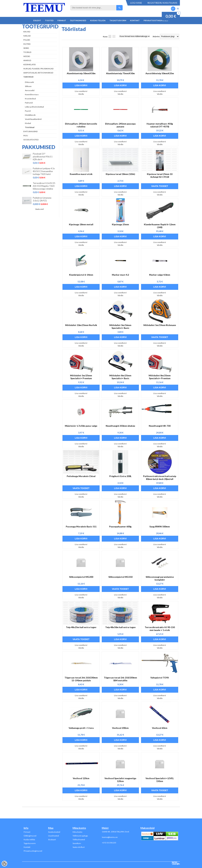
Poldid (27, 40)
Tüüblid (27, 52)
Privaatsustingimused (156, 20)
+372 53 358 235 (109, 843)
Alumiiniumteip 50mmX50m (81, 73)
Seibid (26, 48)
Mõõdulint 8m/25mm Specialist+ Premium (160, 377)
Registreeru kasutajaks (162, 3)
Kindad (28, 123)
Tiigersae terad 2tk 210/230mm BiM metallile (120, 679)
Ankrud (27, 60)
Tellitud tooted (79, 840)
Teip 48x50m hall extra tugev (120, 627)
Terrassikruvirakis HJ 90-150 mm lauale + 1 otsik (160, 629)
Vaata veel (39, 209)
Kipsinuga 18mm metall (81, 224)
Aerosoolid (30, 90)
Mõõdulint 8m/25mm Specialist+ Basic (120, 377)
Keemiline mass (32, 94)
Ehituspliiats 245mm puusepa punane (120, 125)
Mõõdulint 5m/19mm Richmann (160, 325)
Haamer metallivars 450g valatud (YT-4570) (160, 125)
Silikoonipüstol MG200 (81, 577)
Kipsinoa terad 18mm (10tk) (120, 174)
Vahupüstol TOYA (160, 678)
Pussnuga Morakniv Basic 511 (81, 526)
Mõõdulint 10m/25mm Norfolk (81, 325)
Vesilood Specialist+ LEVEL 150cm (160, 780)
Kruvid (27, 32)
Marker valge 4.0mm (160, 275)
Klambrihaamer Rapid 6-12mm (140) (160, 226)
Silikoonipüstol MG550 (120, 577)
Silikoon (28, 86)
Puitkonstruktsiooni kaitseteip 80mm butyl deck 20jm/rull (160, 478)
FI (178, 9)
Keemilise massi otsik (81, 174)
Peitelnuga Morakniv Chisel (81, 476)
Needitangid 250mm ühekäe (120, 426)
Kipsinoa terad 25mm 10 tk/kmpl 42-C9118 (160, 175)
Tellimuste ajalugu (80, 836)
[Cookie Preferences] (4, 864)
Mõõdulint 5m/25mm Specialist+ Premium (81, 377)
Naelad (27, 36)
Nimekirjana (110, 36)
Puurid (28, 111)
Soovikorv (77, 843)
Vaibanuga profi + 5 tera (81, 728)
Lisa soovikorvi (81, 91)
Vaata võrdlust (79, 847)
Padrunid (29, 103)
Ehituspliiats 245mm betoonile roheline (81, 125)
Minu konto (77, 832)
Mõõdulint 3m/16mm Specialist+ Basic (120, 327)
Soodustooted (31, 140)
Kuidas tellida (98, 20)
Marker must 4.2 (120, 275)
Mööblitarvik (30, 115)
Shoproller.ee (176, 863)
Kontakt (135, 20)
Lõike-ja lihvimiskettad (34, 107)
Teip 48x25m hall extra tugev (81, 627)
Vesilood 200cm (120, 728)
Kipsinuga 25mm (120, 224)
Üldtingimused (78, 20)
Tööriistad (30, 127)
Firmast (62, 20)
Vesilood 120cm (81, 778)
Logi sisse (136, 3)
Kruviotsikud (30, 99)
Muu (26, 136)
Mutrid (27, 44)
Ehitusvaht (29, 82)
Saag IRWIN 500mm (160, 526)
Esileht (37, 20)
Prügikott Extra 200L (120, 476)
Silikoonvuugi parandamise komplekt (160, 578)
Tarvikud (28, 77)
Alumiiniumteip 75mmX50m (120, 73)
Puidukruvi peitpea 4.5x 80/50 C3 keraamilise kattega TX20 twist (44, 171)
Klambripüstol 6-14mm (81, 275)
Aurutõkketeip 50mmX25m (160, 73)
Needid (27, 56)
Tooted (49, 20)
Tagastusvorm (118, 20)
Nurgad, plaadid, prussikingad (38, 69)
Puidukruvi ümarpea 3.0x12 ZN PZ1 (42, 199)
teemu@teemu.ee (110, 837)
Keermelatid (30, 64)
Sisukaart (52, 840)
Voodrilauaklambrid (33, 119)
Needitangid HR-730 (160, 426)
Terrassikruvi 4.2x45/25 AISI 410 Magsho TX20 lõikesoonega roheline (44, 186)
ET (173, 9)
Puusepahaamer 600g (120, 526)
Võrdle (81, 94)
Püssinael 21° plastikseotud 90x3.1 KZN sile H (43, 157)
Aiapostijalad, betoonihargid (38, 73)
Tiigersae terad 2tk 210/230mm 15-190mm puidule (81, 679)
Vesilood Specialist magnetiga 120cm (120, 780)
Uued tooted (53, 836)
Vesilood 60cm (160, 728)
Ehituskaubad (30, 131)
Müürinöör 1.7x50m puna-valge (81, 426)
